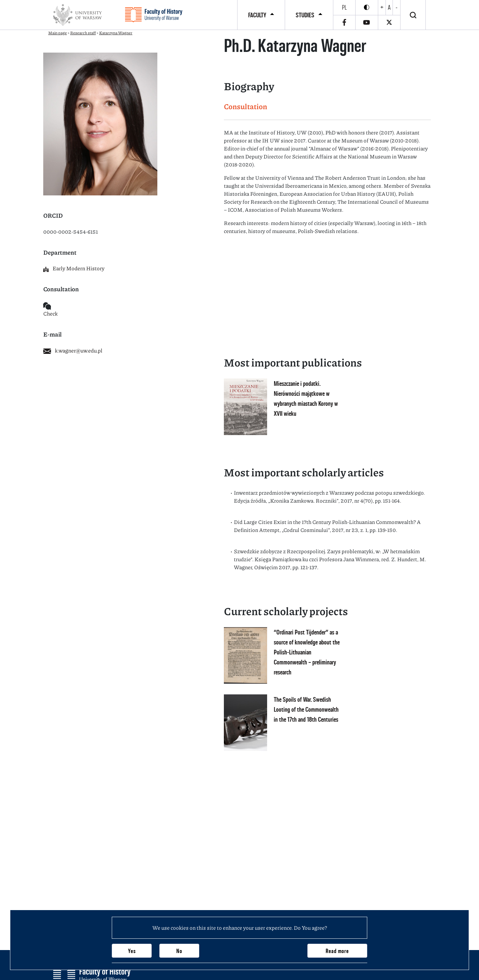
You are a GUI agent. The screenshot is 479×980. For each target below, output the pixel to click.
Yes (132, 951)
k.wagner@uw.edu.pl (73, 350)
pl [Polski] (344, 7)
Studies (305, 15)
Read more (337, 951)
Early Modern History (74, 268)
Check (50, 313)
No (179, 951)
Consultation (245, 106)
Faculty (257, 15)
